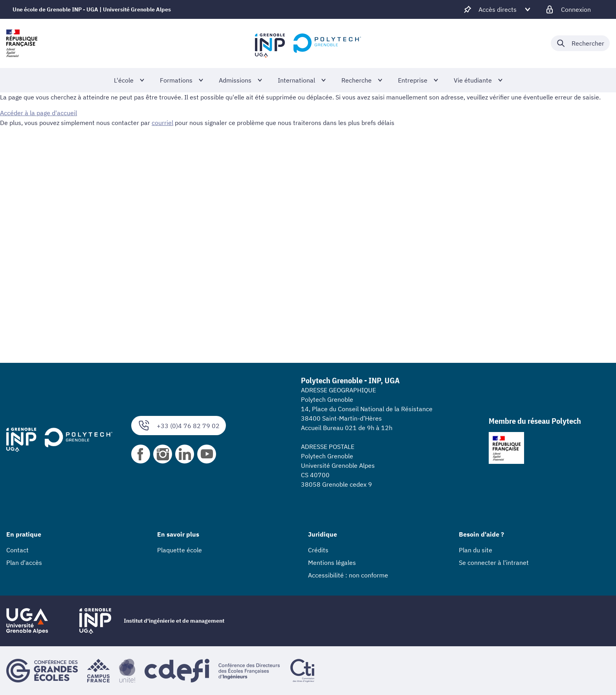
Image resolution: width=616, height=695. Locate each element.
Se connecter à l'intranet (494, 563)
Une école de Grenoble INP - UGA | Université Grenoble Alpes (92, 9)
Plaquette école (180, 550)
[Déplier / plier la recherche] (580, 43)
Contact (17, 550)
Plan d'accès (24, 563)
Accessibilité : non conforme (348, 575)
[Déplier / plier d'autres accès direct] (498, 9)
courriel (162, 122)
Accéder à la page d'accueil (38, 113)
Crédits (318, 550)
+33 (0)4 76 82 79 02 (179, 426)
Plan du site (476, 550)
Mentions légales (332, 563)
